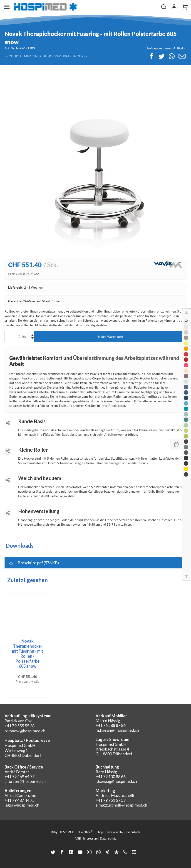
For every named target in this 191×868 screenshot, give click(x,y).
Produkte (13, 56)
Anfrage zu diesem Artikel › (166, 48)
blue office (85, 832)
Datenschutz (108, 838)
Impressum (90, 838)
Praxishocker (75, 56)
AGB (78, 838)
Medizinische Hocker (42, 56)
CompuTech (132, 832)
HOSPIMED (66, 832)
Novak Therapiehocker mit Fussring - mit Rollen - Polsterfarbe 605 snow (28, 654)
